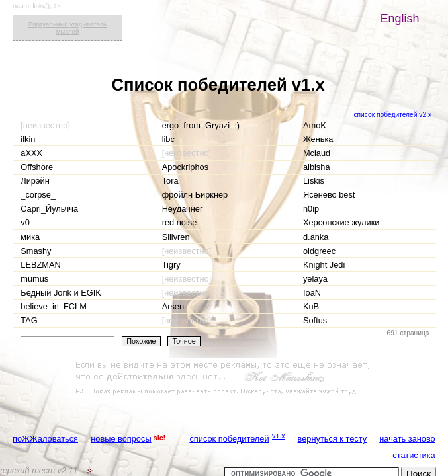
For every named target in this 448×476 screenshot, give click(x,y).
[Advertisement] (224, 378)
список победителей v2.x (392, 115)
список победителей (229, 439)
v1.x (279, 436)
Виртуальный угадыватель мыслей (67, 28)
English (400, 19)
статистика (414, 455)
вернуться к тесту (333, 439)
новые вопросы (121, 439)
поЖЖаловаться (45, 439)
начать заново (407, 439)
